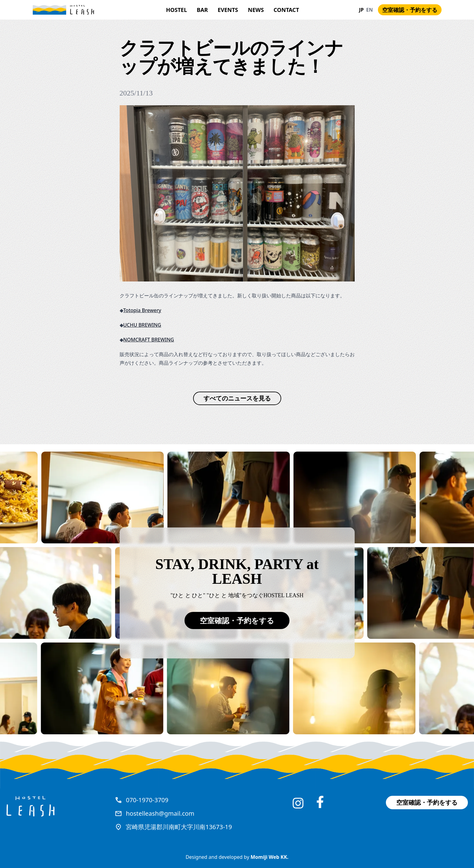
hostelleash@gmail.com (160, 813)
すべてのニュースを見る (237, 398)
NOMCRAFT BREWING (149, 340)
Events (228, 10)
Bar (202, 10)
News (256, 10)
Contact (286, 10)
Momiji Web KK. (270, 857)
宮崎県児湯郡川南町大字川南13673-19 (179, 827)
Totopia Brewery (142, 310)
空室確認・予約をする (410, 10)
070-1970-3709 (147, 800)
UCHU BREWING (142, 325)
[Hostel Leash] (63, 10)
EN (370, 10)
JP (361, 10)
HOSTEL (177, 10)
